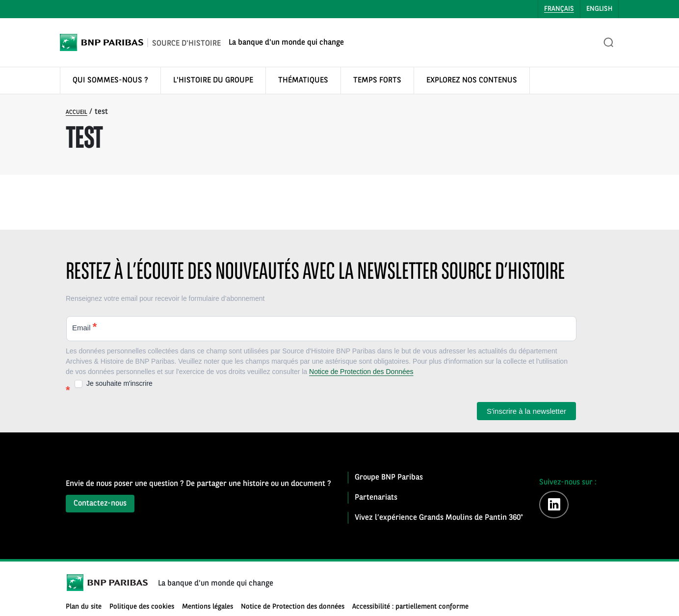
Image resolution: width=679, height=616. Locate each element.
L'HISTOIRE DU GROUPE (213, 80)
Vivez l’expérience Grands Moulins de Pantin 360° (439, 518)
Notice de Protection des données (293, 607)
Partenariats (376, 498)
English (599, 9)
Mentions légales (208, 607)
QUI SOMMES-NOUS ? (110, 80)
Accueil (77, 112)
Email (84, 327)
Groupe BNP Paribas (389, 478)
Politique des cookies (142, 607)
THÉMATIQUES (303, 80)
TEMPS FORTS (377, 80)
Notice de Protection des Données (361, 372)
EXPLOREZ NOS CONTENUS (472, 80)
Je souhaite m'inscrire (114, 384)
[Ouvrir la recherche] (609, 43)
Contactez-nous (100, 504)
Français (559, 9)
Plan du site (84, 607)
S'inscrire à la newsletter (526, 411)
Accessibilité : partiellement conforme (410, 607)
